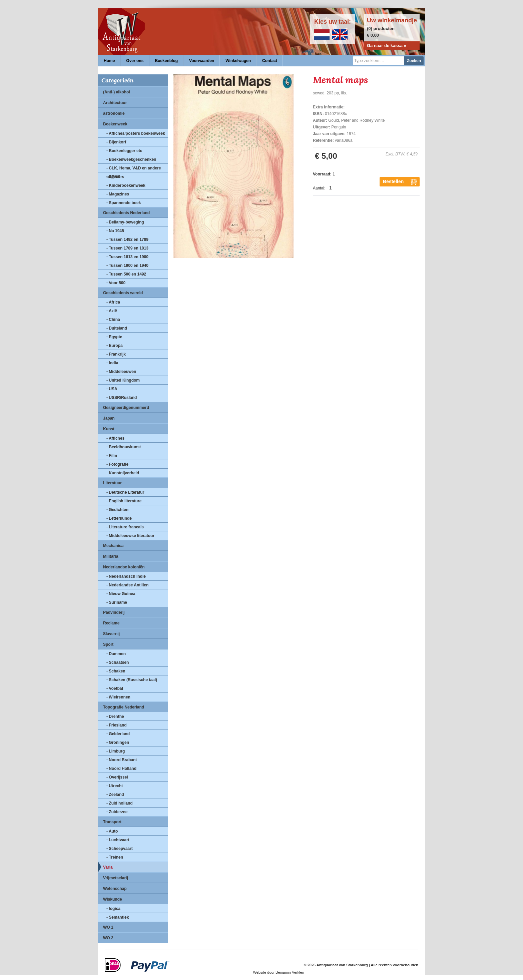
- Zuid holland (120, 803)
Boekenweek (115, 124)
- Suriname (117, 602)
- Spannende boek (124, 203)
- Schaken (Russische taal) (132, 680)
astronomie (114, 113)
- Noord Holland (121, 769)
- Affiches (115, 438)
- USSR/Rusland (122, 398)
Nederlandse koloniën (124, 567)
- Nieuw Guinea (121, 594)
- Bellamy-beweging (125, 222)
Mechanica (113, 546)
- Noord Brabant (122, 760)
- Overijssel (117, 777)
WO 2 (108, 938)
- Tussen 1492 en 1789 (127, 239)
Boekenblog (166, 61)
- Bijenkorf (116, 142)
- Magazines (118, 194)
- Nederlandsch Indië (126, 576)
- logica (113, 909)
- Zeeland (115, 795)
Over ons (135, 61)
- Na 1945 (115, 231)
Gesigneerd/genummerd (126, 408)
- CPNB (113, 177)
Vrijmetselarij (116, 878)
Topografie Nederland (124, 707)
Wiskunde (113, 899)
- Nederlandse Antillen (127, 585)
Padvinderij (114, 612)
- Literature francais (125, 527)
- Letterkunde (119, 518)
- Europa (115, 346)
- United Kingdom (123, 380)
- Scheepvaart (120, 849)
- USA (112, 389)
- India (112, 363)
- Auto (112, 831)
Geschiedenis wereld (123, 293)
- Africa (113, 302)
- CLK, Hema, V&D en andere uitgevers (134, 169)
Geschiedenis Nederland (126, 213)
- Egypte (114, 337)
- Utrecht (115, 786)
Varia (108, 867)
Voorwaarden (202, 61)
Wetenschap (115, 889)
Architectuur (115, 103)
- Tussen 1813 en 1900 (127, 257)
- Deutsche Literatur (125, 492)
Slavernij (111, 634)
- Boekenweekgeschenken (131, 159)
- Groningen (118, 743)
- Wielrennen (118, 697)
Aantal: (319, 188)
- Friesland (117, 725)
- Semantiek (118, 917)
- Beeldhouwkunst (124, 447)
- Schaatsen (118, 662)
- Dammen (116, 654)
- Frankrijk (116, 354)
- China (113, 320)
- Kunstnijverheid (123, 473)
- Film (112, 456)
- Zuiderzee (117, 812)
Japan (109, 418)
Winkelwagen (238, 61)
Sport (108, 644)
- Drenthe (115, 716)
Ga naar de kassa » (387, 46)
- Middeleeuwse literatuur (130, 536)
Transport (112, 822)
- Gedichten (117, 510)
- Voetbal (115, 688)
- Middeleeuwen (121, 372)
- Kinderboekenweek (126, 185)
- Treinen (115, 857)
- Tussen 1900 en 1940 (127, 266)
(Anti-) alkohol (117, 92)
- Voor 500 (116, 283)
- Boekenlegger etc (124, 151)
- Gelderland (118, 734)
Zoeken (414, 61)
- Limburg (116, 751)
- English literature (124, 501)
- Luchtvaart (118, 840)
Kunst (109, 429)
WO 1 (108, 927)
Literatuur (112, 483)
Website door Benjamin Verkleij (278, 972)
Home (109, 61)
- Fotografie (117, 464)
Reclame (111, 623)
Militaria (111, 556)
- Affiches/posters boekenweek (136, 133)
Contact (270, 61)
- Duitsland (117, 328)
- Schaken (116, 671)
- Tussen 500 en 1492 (126, 274)
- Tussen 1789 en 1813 (127, 248)
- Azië (112, 311)
